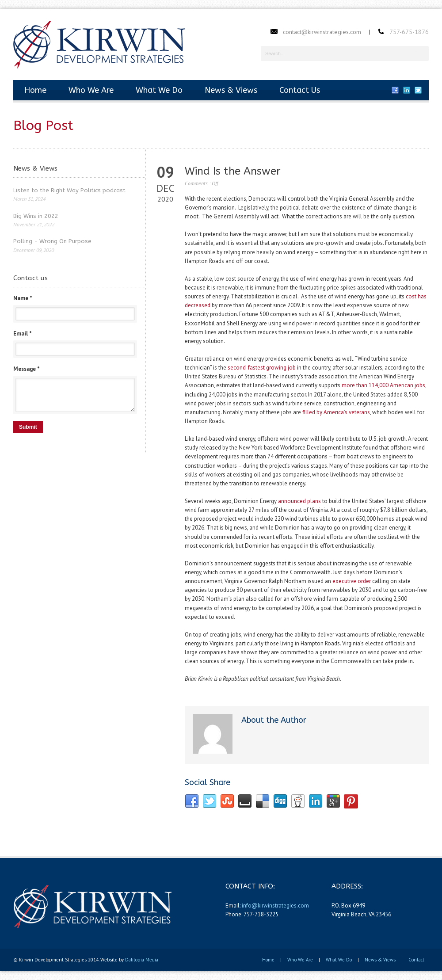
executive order (352, 581)
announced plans (299, 501)
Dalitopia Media (142, 960)
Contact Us (300, 90)
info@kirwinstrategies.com (275, 906)
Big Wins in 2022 (36, 216)
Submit (28, 427)
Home (35, 90)
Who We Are (91, 90)
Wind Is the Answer (233, 171)
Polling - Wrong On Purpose (52, 241)
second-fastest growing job (262, 368)
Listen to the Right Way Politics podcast (69, 190)
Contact (416, 960)
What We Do (159, 90)
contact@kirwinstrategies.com (322, 32)
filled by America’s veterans (336, 412)
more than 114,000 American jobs (383, 385)
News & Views (231, 90)
